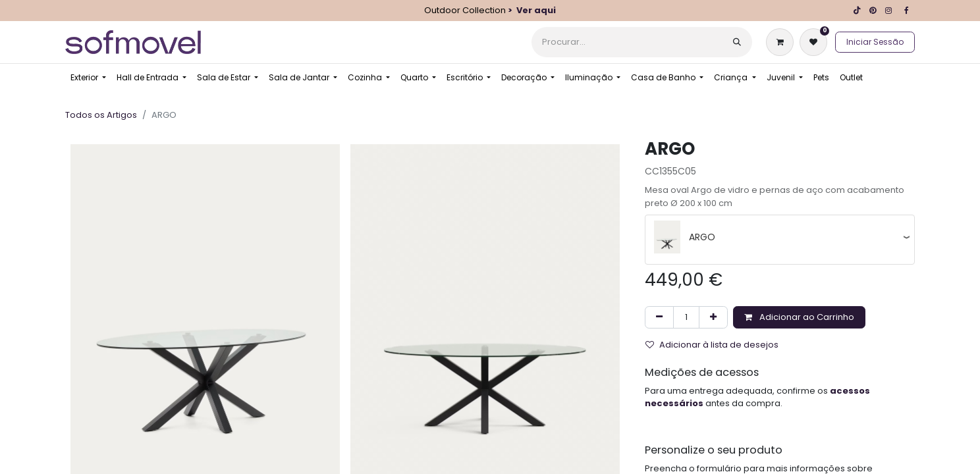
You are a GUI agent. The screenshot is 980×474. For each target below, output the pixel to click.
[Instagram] (888, 11)
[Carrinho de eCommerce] (782, 42)
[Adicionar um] (713, 317)
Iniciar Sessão (875, 42)
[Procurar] (737, 42)
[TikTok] (857, 11)
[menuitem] (88, 78)
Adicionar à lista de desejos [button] (712, 345)
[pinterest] (873, 11)
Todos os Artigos (101, 115)
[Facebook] (906, 11)
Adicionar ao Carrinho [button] (799, 317)
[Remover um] (659, 317)
